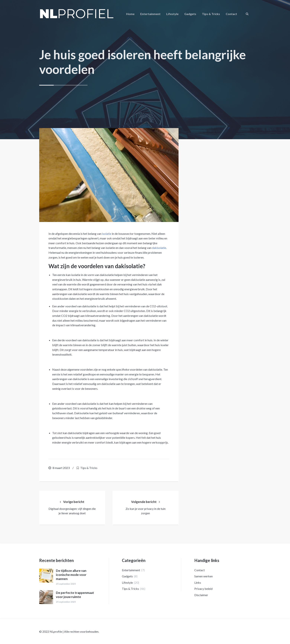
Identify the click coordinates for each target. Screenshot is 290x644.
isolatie (107, 234)
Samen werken (204, 576)
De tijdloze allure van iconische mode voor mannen (71, 575)
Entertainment (150, 14)
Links (198, 582)
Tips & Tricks (211, 14)
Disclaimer (201, 595)
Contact (231, 14)
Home (130, 14)
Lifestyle (172, 14)
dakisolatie (159, 248)
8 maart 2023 (61, 468)
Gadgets (190, 14)
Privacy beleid (203, 589)
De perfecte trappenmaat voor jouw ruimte (75, 595)
